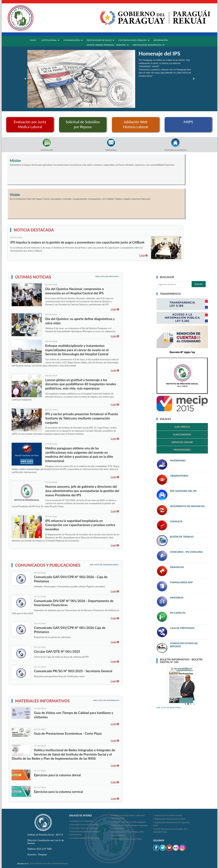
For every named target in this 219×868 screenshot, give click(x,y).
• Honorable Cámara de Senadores (84, 824)
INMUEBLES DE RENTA (175, 150)
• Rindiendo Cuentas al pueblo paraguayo (128, 822)
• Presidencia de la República (81, 821)
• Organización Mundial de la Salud (168, 815)
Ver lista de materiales (106, 700)
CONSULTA (176, 521)
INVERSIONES (178, 460)
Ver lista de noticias (107, 276)
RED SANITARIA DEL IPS (183, 491)
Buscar (199, 284)
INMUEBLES (177, 598)
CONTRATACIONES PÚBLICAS (132, 40)
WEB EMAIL (111, 150)
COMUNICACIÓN (72, 40)
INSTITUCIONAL (49, 40)
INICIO (33, 40)
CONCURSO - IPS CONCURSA (186, 552)
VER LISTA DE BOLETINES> (169, 707)
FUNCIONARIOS (182, 434)
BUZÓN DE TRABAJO (182, 537)
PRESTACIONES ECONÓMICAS (147, 45)
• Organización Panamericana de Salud (169, 819)
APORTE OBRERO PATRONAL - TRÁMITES (106, 45)
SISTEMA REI (47, 150)
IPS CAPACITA (178, 613)
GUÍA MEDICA (182, 427)
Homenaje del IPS (159, 53)
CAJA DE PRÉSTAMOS (182, 628)
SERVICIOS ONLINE (182, 442)
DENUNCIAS (177, 567)
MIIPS (188, 122)
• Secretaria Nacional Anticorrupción (84, 838)
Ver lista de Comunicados (105, 565)
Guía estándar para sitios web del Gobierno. (49, 863)
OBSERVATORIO (179, 476)
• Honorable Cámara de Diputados (84, 828)
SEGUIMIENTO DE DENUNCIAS (187, 506)
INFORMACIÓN (161, 40)
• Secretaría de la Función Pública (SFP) (127, 832)
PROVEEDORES (182, 450)
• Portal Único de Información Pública (127, 839)
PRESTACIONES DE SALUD (99, 40)
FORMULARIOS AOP (181, 582)
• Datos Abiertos (118, 835)
